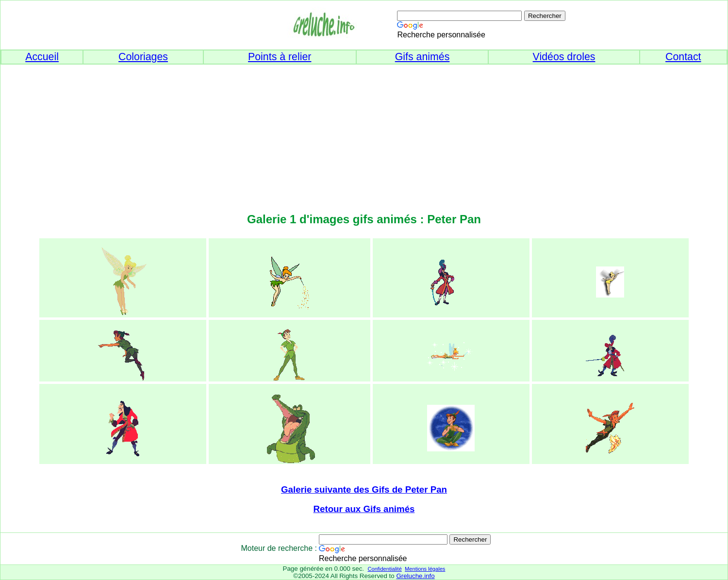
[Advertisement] (364, 133)
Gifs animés (422, 57)
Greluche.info (415, 576)
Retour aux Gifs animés (364, 509)
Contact (683, 57)
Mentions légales (425, 569)
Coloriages (143, 57)
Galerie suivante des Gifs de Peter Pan (364, 489)
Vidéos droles (564, 57)
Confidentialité (384, 569)
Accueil (42, 57)
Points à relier (280, 57)
